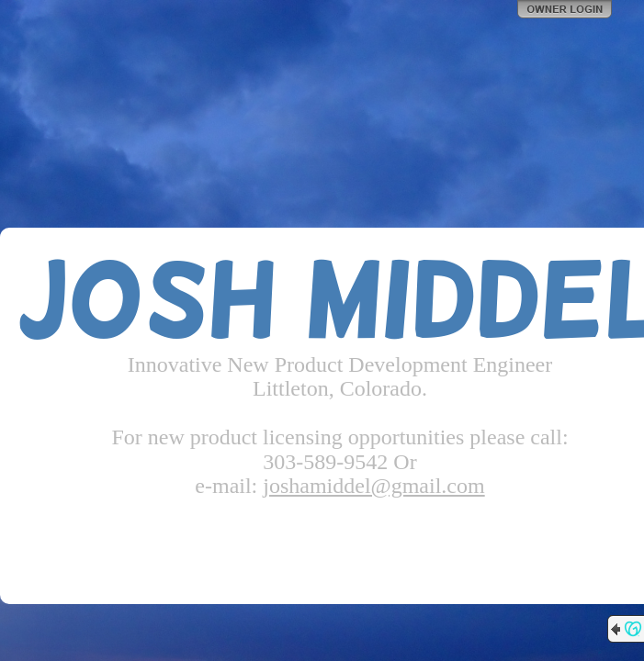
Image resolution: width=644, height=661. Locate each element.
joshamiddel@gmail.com (373, 486)
